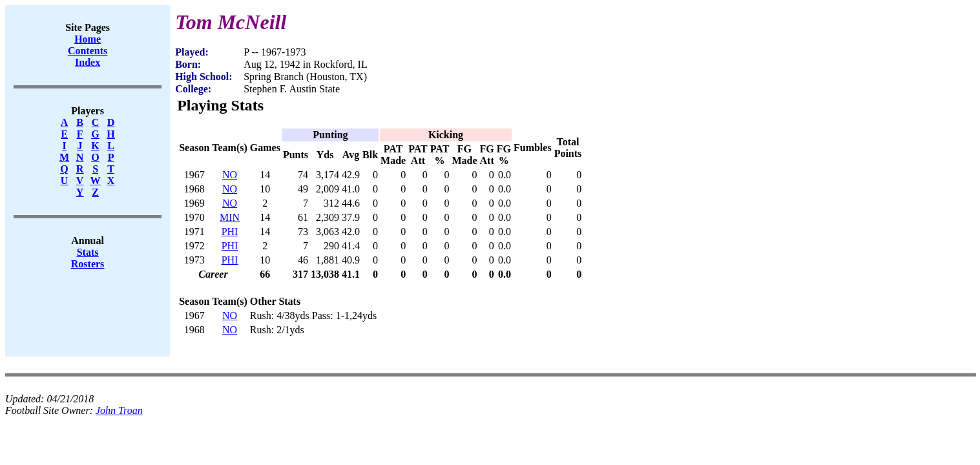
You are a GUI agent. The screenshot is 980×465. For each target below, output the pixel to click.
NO (230, 175)
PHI (230, 232)
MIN (230, 217)
